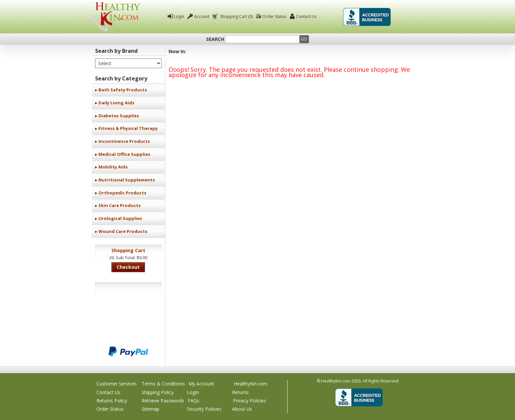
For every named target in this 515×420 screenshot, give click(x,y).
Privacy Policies (250, 401)
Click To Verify (408, 17)
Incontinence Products (124, 141)
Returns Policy (112, 401)
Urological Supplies (120, 218)
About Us (242, 409)
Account (202, 16)
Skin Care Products (120, 205)
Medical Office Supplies (124, 154)
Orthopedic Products (122, 193)
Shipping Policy (158, 392)
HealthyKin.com (251, 384)
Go (304, 39)
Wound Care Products (123, 231)
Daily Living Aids (116, 103)
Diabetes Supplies (119, 116)
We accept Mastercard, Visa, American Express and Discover (128, 329)
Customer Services (117, 384)
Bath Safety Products (123, 90)
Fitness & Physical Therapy (128, 128)
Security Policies (204, 409)
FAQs (194, 401)
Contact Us (306, 16)
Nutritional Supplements (127, 180)
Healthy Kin (116, 17)
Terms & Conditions (163, 384)
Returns (240, 392)
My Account (201, 384)
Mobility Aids (113, 167)
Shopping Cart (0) (236, 16)
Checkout (128, 267)
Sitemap (150, 409)
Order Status (274, 16)
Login (179, 16)
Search (215, 39)
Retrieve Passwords (163, 401)
